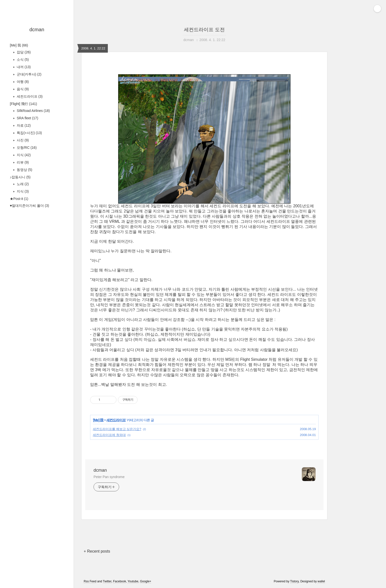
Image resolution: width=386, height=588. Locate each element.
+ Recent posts (97, 551)
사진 (22, 140)
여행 (22, 82)
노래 (22, 184)
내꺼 (23, 67)
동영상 (24, 170)
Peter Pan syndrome (109, 477)
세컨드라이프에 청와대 (109, 435)
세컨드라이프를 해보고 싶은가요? (117, 429)
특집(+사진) (29, 133)
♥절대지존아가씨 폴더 (29, 206)
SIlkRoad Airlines (33, 111)
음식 (22, 89)
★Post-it (19, 199)
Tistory (295, 581)
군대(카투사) (29, 74)
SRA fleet (27, 118)
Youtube (133, 581)
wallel (321, 581)
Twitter (107, 581)
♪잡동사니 (20, 177)
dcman (37, 30)
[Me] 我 (19, 45)
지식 (23, 155)
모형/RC (26, 148)
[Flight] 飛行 (23, 104)
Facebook (120, 581)
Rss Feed (90, 581)
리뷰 (22, 162)
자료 (23, 125)
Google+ (146, 581)
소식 (22, 60)
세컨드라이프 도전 (204, 30)
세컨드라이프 (29, 96)
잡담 (23, 52)
